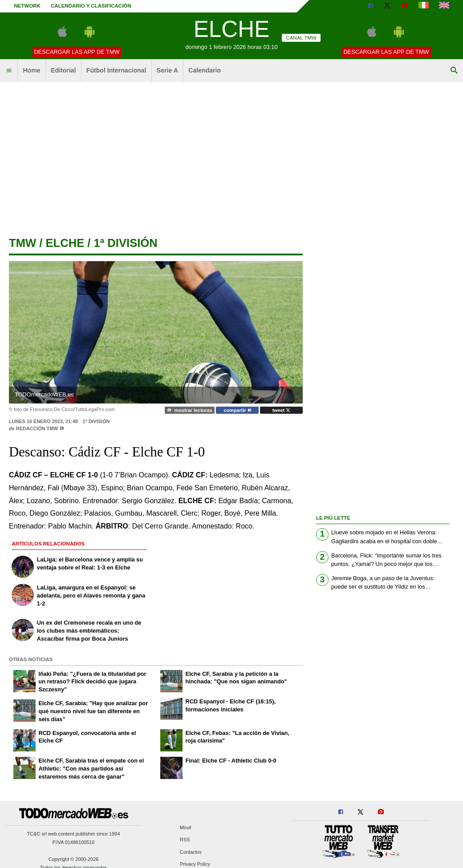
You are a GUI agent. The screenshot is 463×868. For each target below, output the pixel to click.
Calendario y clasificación (91, 6)
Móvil (185, 828)
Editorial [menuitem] (63, 70)
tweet (282, 410)
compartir (238, 410)
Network (28, 6)
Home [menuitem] (31, 70)
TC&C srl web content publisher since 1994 (74, 834)
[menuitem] (9, 71)
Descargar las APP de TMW (77, 52)
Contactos (191, 852)
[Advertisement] (232, 156)
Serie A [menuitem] (167, 70)
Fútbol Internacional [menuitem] (116, 70)
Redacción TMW (37, 428)
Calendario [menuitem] (205, 70)
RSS (185, 840)
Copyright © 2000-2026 (74, 859)
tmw (22, 243)
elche (65, 243)
